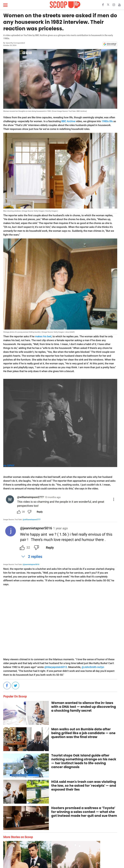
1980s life (107, 121)
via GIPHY (9, 466)
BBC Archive (68, 121)
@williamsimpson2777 (32, 519)
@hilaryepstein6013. (56, 667)
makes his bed (43, 336)
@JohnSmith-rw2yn (93, 667)
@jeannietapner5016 (31, 564)
